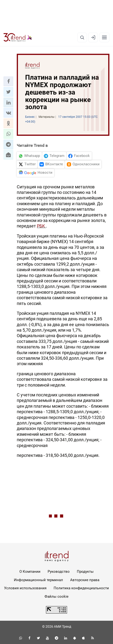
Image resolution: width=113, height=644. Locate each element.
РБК (41, 226)
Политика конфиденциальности (81, 588)
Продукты (85, 572)
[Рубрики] (104, 37)
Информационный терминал (38, 580)
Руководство (59, 572)
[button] (8, 81)
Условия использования (25, 588)
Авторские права (85, 580)
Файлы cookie (56, 596)
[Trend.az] (18, 37)
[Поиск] (82, 37)
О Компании (30, 572)
